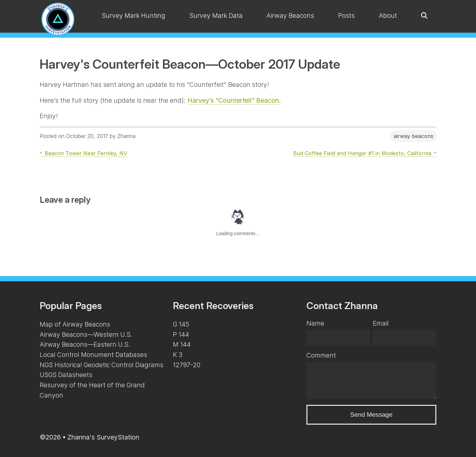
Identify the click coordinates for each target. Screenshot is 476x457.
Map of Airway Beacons (75, 324)
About (388, 16)
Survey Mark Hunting (134, 16)
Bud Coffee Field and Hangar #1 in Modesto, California (362, 153)
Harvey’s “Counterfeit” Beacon (233, 100)
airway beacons (414, 136)
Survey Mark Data (216, 16)
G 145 (181, 324)
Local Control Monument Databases (93, 355)
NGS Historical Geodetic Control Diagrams (101, 365)
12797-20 (187, 365)
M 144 (182, 344)
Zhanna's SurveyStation (103, 437)
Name (315, 323)
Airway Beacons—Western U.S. (86, 334)
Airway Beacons (290, 16)
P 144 (181, 334)
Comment (321, 355)
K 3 (178, 355)
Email (381, 323)
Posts (346, 16)
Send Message (371, 415)
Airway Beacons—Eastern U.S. (85, 344)
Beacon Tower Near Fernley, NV (86, 153)
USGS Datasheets (66, 375)
